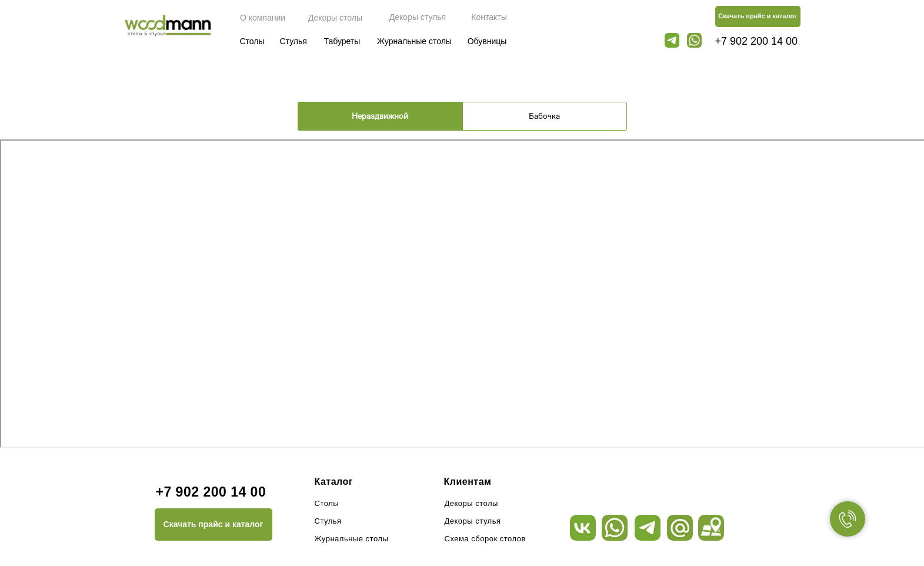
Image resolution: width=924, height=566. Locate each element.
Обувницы (487, 41)
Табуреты (342, 41)
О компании (263, 18)
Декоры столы (335, 18)
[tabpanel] (462, 290)
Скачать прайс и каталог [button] (758, 16)
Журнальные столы (414, 41)
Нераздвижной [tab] (380, 116)
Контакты (489, 17)
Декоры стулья (418, 17)
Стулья (293, 41)
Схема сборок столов (485, 539)
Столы (252, 41)
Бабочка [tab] (544, 116)
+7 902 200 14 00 (757, 41)
